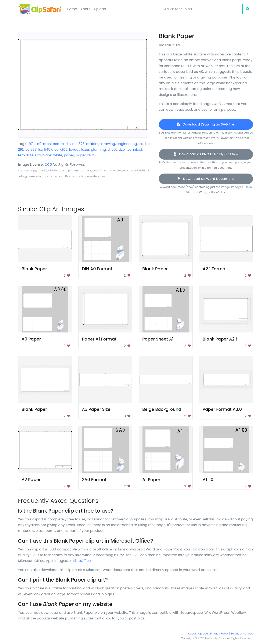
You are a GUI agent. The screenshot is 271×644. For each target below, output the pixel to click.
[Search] (201, 9)
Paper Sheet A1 (158, 339)
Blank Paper (34, 269)
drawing (108, 144)
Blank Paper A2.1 (220, 339)
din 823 (78, 144)
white (58, 155)
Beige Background (162, 409)
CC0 (48, 165)
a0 (39, 144)
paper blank (86, 155)
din (68, 144)
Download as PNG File (206, 154)
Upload (100, 9)
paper (69, 155)
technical (134, 150)
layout (74, 150)
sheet (112, 150)
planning (99, 150)
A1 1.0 (208, 480)
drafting (93, 144)
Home (72, 9)
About (86, 9)
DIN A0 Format (97, 269)
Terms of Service (242, 634)
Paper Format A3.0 (222, 409)
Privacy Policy (219, 634)
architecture (53, 144)
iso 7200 (61, 150)
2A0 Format (94, 480)
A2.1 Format (215, 269)
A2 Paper (31, 480)
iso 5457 (45, 150)
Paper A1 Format (99, 339)
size (122, 150)
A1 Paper (151, 480)
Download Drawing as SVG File (206, 124)
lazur (85, 150)
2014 (32, 144)
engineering (127, 144)
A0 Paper (31, 339)
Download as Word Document (206, 179)
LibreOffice (82, 561)
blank (47, 155)
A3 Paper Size (96, 409)
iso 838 (31, 150)
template (26, 155)
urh (38, 155)
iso (141, 144)
